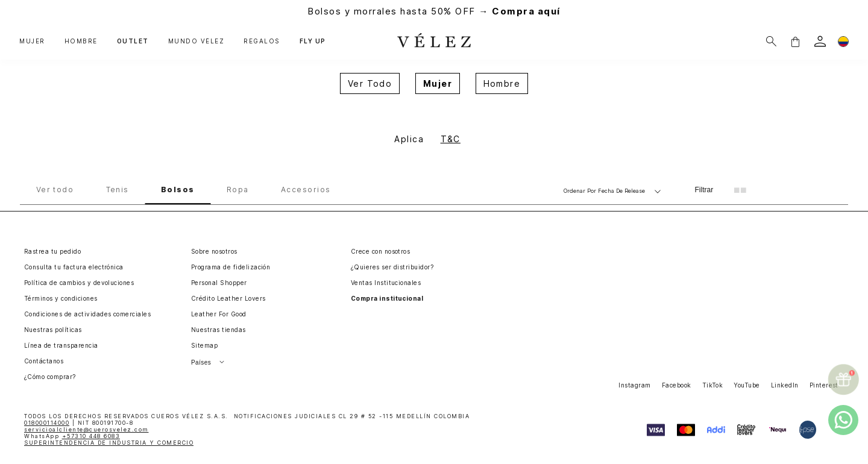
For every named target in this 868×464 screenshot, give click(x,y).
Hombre (502, 83)
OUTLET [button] (133, 41)
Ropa (238, 190)
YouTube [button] (747, 385)
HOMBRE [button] (81, 41)
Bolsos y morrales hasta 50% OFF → (434, 11)
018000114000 (47, 423)
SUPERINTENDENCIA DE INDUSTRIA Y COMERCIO (109, 443)
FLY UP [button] (313, 41)
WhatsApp (72, 436)
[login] (820, 41)
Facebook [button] (677, 385)
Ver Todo (370, 83)
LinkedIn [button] (785, 385)
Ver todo (55, 190)
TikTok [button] (713, 385)
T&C (451, 139)
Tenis (118, 190)
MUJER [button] (32, 41)
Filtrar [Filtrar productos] (704, 190)
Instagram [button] (634, 385)
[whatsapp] (843, 420)
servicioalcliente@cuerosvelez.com (86, 429)
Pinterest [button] (824, 385)
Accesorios (306, 190)
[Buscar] (771, 41)
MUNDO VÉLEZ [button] (197, 41)
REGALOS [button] (262, 41)
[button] (795, 41)
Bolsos (178, 190)
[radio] (740, 190)
